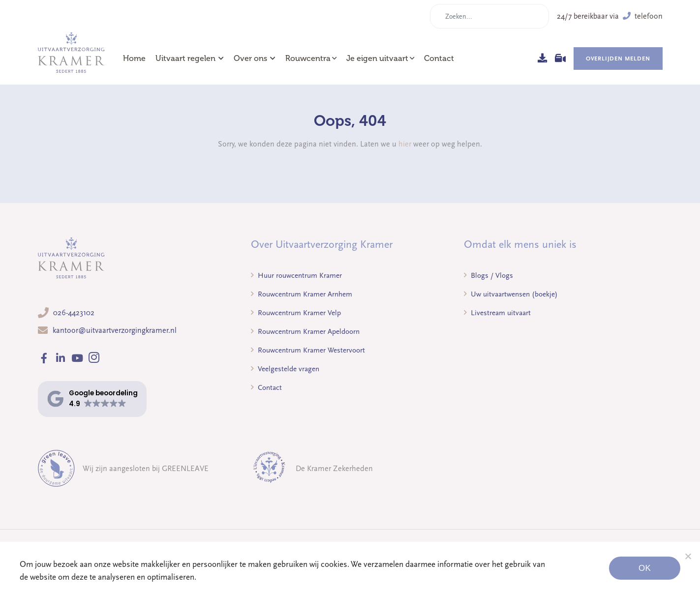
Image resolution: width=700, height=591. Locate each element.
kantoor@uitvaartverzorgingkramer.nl (115, 330)
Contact (439, 59)
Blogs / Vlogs (488, 275)
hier (405, 144)
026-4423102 (74, 313)
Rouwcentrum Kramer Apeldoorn (305, 331)
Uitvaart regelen (190, 59)
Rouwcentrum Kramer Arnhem (302, 294)
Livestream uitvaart (497, 313)
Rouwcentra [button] (308, 59)
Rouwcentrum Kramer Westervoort (308, 350)
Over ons (255, 59)
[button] (92, 399)
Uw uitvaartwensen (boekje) (511, 294)
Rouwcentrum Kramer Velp (296, 313)
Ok (645, 568)
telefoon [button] (643, 16)
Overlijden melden (618, 59)
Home (134, 59)
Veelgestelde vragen (285, 369)
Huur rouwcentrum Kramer (296, 275)
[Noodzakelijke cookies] (688, 556)
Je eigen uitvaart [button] (377, 59)
